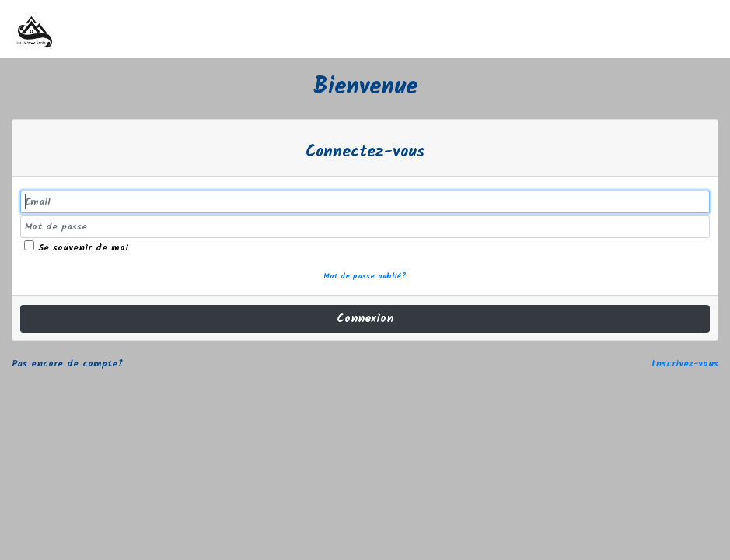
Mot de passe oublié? (365, 277)
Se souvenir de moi (76, 248)
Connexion (365, 319)
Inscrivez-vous (685, 364)
